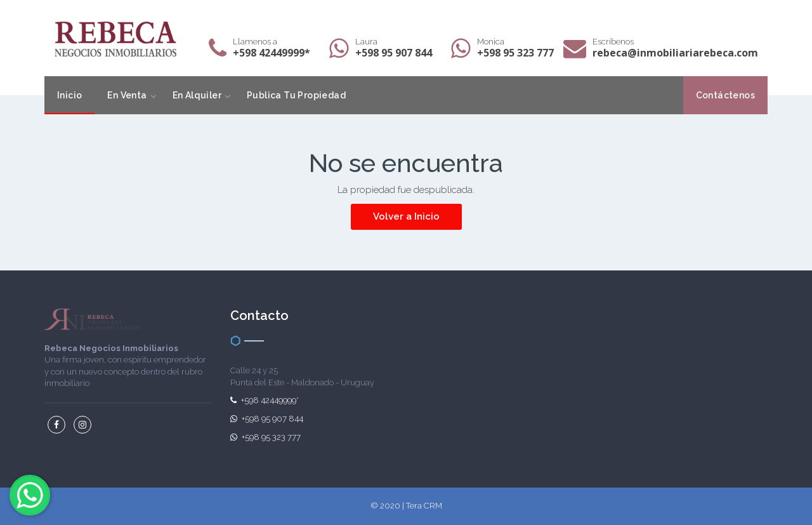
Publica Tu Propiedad (296, 95)
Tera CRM (424, 506)
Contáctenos (725, 95)
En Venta (127, 95)
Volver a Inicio (406, 216)
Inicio (69, 95)
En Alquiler (197, 95)
